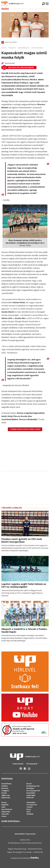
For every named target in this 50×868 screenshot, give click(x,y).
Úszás (5, 9)
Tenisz (4, 816)
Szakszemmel (18, 764)
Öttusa (4, 802)
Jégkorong (5, 795)
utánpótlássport (24, 48)
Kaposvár (13, 48)
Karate (29, 784)
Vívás (28, 812)
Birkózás (5, 788)
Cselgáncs (5, 791)
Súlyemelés (6, 812)
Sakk (3, 807)
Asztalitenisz (6, 784)
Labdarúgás (31, 795)
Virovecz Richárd (38, 48)
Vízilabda (30, 814)
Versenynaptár (32, 764)
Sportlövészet (7, 809)
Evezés (4, 793)
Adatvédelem (20, 834)
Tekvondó (5, 814)
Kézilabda (30, 788)
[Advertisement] (25, 454)
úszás (4, 48)
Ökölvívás (30, 798)
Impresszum (31, 834)
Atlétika (4, 786)
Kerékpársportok (33, 786)
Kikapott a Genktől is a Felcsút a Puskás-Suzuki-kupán (25, 630)
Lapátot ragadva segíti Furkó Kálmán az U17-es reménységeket (24, 585)
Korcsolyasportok (33, 791)
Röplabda (5, 805)
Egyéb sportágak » (11, 821)
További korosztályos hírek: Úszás (25, 429)
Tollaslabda (31, 802)
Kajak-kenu (6, 798)
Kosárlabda (31, 793)
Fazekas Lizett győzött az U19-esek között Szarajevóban (22, 540)
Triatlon (29, 807)
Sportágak (7, 779)
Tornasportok (32, 805)
